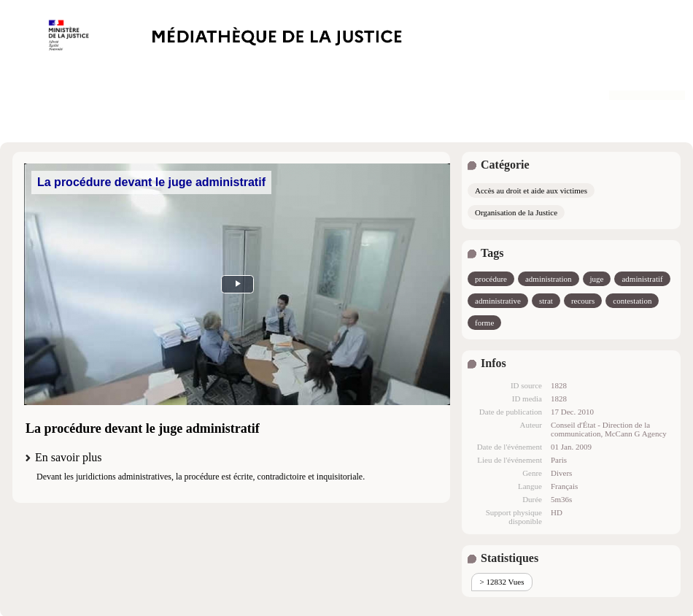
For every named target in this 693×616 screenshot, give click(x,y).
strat (546, 301)
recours (583, 301)
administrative (498, 301)
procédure (491, 279)
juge (597, 279)
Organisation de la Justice (516, 212)
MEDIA (237, 284)
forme (484, 323)
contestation (632, 301)
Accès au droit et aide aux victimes (531, 190)
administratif (642, 279)
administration (549, 279)
